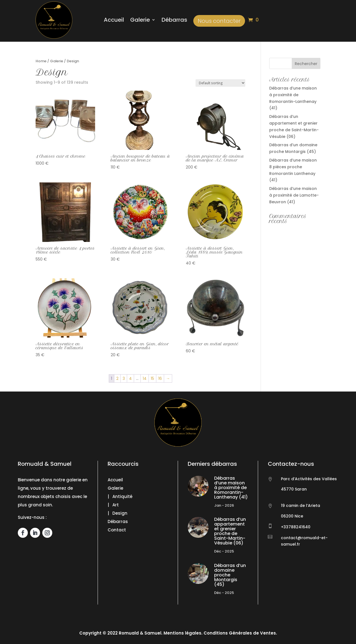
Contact (117, 530)
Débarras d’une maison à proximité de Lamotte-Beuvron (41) (294, 195)
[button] (11, 633)
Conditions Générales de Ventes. (240, 633)
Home (41, 61)
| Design (118, 513)
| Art (113, 505)
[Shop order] (220, 83)
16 (160, 378)
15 (152, 378)
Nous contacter (219, 21)
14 (145, 378)
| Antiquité (120, 496)
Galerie (140, 21)
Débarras (174, 21)
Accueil (114, 21)
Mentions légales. (183, 633)
